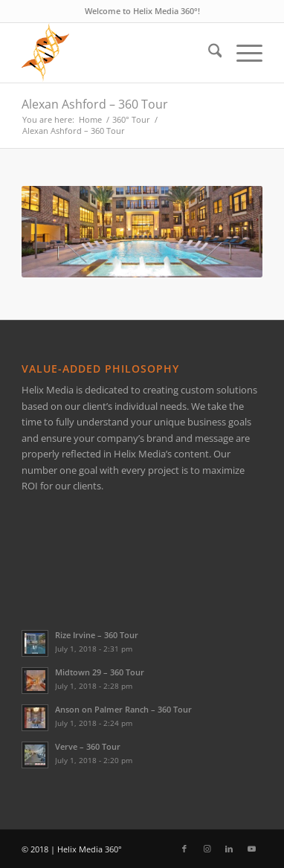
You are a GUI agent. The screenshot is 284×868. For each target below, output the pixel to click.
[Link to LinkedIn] (229, 849)
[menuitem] (208, 53)
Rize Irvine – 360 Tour (97, 635)
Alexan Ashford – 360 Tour (95, 104)
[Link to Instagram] (207, 849)
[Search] (208, 53)
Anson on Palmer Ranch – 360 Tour (123, 709)
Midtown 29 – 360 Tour (100, 672)
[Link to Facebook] (184, 849)
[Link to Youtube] (251, 849)
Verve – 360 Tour (88, 746)
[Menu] (242, 53)
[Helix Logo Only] (118, 53)
